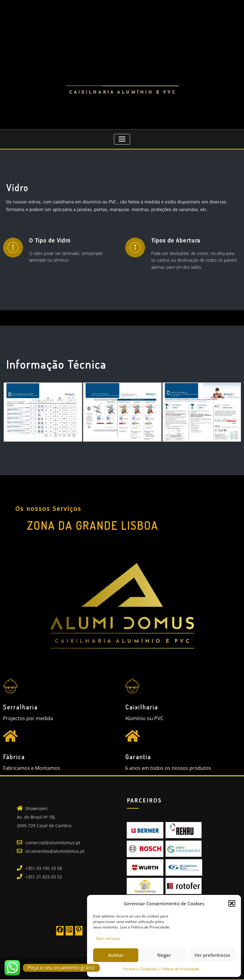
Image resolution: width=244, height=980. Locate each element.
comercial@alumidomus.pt (53, 843)
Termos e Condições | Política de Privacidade (161, 969)
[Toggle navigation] (122, 139)
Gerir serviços (108, 938)
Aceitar (116, 955)
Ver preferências (212, 955)
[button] (232, 903)
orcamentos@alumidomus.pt (55, 851)
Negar (164, 955)
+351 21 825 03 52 (44, 877)
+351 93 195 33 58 (44, 868)
